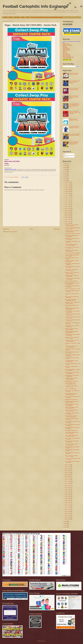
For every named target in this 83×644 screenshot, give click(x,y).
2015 (65, 523)
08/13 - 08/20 (68, 220)
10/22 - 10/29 (68, 201)
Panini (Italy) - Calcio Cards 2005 (71, 399)
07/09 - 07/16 (68, 469)
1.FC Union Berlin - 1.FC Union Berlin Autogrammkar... (72, 312)
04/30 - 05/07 (68, 487)
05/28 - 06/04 (68, 480)
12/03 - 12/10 (68, 190)
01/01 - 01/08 (68, 519)
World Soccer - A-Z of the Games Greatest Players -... (71, 251)
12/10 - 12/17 (68, 188)
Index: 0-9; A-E (66, 44)
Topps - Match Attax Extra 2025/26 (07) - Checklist (74, 127)
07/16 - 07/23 (68, 467)
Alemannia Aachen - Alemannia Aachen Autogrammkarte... (71, 416)
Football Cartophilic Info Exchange (35, 6)
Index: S (65, 51)
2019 (65, 177)
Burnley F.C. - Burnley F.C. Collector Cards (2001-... (72, 261)
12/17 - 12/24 (68, 186)
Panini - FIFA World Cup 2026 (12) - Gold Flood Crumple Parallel (74, 143)
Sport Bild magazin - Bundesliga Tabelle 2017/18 (71, 276)
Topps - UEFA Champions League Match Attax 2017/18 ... (72, 408)
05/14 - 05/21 (68, 484)
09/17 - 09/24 (68, 210)
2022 (65, 171)
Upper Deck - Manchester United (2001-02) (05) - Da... (71, 411)
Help (23, 17)
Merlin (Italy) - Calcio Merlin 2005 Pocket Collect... (71, 442)
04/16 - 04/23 (68, 491)
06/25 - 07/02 (68, 472)
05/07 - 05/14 (68, 485)
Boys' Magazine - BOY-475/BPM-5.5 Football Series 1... (72, 413)
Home (6, 17)
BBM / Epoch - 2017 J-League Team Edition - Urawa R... (72, 338)
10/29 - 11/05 (68, 199)
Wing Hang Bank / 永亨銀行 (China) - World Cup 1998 (72, 309)
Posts (65, 154)
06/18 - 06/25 (68, 474)
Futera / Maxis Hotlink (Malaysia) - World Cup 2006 (72, 332)
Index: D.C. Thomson (67, 45)
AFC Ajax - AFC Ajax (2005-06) (71, 281)
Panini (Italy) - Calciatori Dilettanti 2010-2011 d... (71, 419)
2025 (65, 166)
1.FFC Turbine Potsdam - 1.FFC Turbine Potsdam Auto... (71, 347)
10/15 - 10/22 (68, 203)
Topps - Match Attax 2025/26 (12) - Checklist (74, 120)
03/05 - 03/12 (68, 502)
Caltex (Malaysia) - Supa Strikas (71, 381)
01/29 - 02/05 (68, 512)
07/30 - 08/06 (68, 223)
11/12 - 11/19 (68, 195)
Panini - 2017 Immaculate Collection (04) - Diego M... (72, 255)
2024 (65, 168)
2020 (65, 175)
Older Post (57, 229)
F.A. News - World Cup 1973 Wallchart (72, 253)
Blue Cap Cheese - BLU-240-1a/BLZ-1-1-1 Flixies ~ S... (72, 248)
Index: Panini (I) (66, 49)
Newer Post (6, 229)
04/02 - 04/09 (68, 495)
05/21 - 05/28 (68, 482)
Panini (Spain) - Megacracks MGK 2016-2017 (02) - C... (72, 225)
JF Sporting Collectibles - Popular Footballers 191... (72, 361)
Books (11, 17)
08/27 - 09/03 (68, 216)
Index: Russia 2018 (67, 56)
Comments (66, 157)
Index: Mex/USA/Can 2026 (68, 57)
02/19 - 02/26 (68, 506)
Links (28, 17)
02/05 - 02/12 (68, 510)
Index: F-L (65, 46)
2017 (65, 181)
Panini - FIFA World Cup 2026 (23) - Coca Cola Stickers (74, 97)
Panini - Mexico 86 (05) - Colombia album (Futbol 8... (72, 405)
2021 (65, 173)
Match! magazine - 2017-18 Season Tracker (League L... (72, 373)
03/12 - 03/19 (68, 500)
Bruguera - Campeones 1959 (71, 389)
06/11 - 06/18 (68, 476)
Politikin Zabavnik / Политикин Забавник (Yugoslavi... (71, 394)
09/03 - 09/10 (68, 214)
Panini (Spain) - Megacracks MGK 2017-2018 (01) (72, 236)
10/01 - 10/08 (68, 207)
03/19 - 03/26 (68, 499)
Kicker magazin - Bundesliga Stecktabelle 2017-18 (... (71, 300)
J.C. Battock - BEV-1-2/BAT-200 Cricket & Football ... (71, 379)
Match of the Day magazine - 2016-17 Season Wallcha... (72, 284)
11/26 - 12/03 (68, 192)
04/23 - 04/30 (68, 489)
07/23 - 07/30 (68, 465)
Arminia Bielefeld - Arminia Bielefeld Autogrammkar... (72, 376)
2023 (65, 169)
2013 (65, 527)
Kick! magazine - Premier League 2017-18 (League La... (71, 270)
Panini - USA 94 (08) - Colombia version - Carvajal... (71, 456)
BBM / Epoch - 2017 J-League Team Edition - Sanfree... (72, 303)
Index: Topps (66, 54)
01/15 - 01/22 (68, 515)
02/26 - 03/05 (68, 504)
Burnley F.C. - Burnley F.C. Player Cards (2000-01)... (72, 329)
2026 (65, 164)
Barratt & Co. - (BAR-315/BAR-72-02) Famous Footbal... (72, 228)
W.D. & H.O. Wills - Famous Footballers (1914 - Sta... (70, 383)
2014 (65, 525)
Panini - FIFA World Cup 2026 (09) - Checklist (74, 74)
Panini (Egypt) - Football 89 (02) (71, 430)
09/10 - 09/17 (68, 212)
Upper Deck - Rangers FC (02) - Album (73, 289)
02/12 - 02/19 (68, 508)
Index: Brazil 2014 (67, 55)
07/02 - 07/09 (68, 470)
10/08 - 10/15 (68, 205)
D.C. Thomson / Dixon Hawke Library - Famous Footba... (73, 279)
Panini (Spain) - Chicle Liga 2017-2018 (73, 234)
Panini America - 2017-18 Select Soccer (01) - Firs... (71, 386)
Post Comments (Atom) (13, 232)
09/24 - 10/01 (68, 208)
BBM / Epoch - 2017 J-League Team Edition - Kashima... (72, 273)
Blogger (44, 641)
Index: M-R (65, 48)
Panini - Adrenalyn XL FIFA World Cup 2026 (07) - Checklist (74, 82)
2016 (65, 521)
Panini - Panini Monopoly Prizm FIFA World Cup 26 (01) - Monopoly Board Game (74, 105)
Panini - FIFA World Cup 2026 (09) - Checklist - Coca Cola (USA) (75, 112)
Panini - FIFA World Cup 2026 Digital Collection (74, 89)
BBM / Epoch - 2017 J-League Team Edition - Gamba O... (72, 402)
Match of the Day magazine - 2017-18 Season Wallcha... (72, 370)
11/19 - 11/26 (68, 193)
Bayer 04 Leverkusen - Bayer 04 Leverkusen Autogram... (71, 245)
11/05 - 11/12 (68, 197)
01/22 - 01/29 (68, 513)
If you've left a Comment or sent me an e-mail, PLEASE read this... (47, 17)
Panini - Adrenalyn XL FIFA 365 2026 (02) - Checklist (74, 135)
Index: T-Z (65, 52)
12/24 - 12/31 (68, 184)
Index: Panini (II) (66, 50)
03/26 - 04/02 (68, 497)
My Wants (17, 17)
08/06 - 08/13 (68, 222)
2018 (65, 179)
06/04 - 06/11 (68, 478)
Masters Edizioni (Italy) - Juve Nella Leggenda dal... (72, 326)
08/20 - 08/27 (68, 218)
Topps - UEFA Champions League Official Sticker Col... (72, 433)
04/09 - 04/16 (68, 493)
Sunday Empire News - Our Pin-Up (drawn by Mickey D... (72, 231)
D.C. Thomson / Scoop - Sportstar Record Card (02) (72, 444)
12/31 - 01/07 (68, 182)
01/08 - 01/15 (68, 517)
